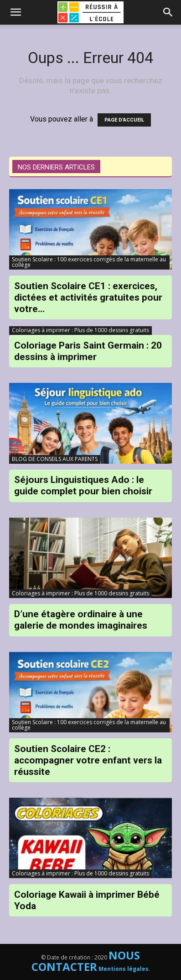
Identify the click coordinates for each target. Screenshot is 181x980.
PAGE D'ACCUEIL (124, 120)
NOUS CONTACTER (86, 961)
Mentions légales (124, 969)
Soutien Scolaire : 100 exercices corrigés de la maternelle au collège (89, 262)
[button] (168, 12)
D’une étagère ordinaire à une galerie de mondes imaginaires (81, 620)
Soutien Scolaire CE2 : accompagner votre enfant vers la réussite (88, 760)
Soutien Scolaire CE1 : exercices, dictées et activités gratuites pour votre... (88, 297)
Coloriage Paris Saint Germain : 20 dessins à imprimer (88, 351)
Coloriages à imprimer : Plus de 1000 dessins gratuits (80, 330)
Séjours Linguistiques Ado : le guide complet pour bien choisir (83, 485)
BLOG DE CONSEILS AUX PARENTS (55, 459)
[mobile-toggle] (16, 12)
